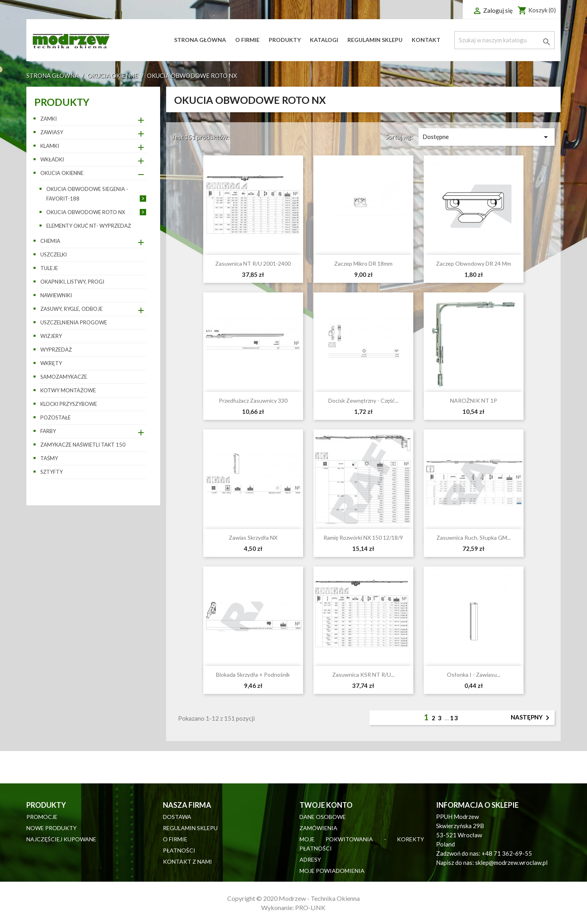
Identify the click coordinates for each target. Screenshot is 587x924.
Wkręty (51, 363)
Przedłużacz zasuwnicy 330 (253, 400)
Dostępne (486, 137)
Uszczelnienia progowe (74, 322)
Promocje (42, 817)
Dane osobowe (323, 817)
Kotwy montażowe (68, 390)
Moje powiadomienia (332, 871)
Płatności (179, 850)
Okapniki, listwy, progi (72, 282)
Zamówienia (318, 828)
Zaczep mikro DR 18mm (363, 263)
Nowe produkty (52, 828)
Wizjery (51, 336)
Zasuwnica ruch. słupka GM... (474, 538)
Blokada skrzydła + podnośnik (253, 675)
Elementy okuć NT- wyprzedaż (89, 226)
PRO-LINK (310, 907)
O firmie (247, 40)
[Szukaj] (504, 40)
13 (454, 718)
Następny (531, 718)
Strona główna (200, 40)
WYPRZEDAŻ (56, 350)
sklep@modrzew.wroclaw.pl (511, 862)
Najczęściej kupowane (61, 839)
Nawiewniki (56, 295)
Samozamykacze (64, 377)
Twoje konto (326, 805)
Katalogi (324, 40)
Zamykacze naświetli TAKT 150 (83, 445)
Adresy (310, 859)
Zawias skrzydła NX (253, 538)
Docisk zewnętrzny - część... (363, 400)
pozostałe (56, 417)
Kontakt (426, 40)
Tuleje (49, 268)
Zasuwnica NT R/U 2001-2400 (253, 263)
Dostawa (177, 817)
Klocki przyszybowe (69, 404)
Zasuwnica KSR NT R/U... (363, 675)
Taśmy (49, 458)
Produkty (285, 40)
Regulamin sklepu (375, 40)
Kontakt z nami (187, 861)
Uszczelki (54, 254)
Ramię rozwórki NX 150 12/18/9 (363, 538)
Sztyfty (52, 472)
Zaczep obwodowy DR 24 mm (474, 263)
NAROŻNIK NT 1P (474, 400)
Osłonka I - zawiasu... (474, 675)
